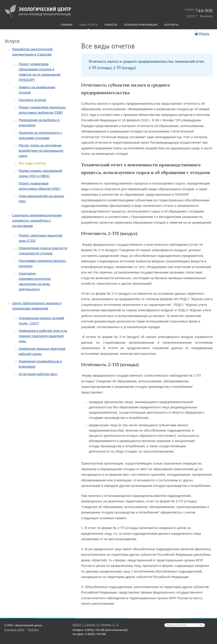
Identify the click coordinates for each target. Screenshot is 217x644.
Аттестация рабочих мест (38, 374)
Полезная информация (141, 25)
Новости (111, 25)
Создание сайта (14, 630)
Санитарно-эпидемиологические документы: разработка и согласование (37, 220)
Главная (66, 25)
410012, (95, 625)
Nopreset (33, 630)
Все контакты (206, 16)
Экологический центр (38, 11)
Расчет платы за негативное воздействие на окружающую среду (41, 151)
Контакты (171, 25)
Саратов (191, 16)
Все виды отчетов (32, 163)
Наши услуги (88, 25)
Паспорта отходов (32, 100)
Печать (204, 34)
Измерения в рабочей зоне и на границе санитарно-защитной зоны (43, 336)
